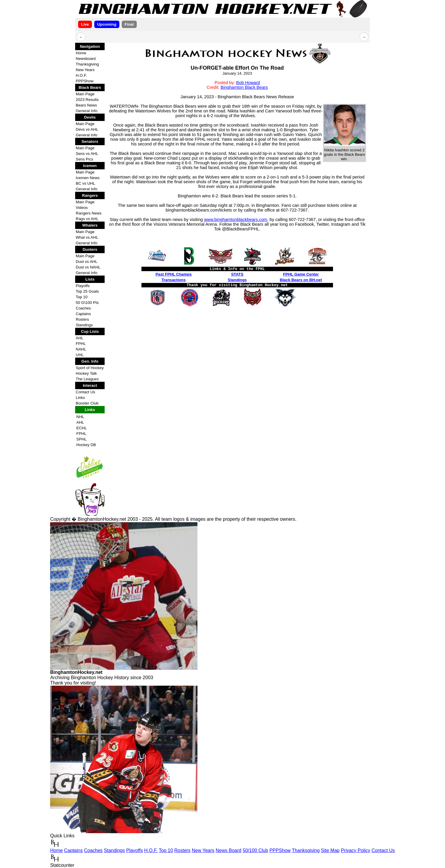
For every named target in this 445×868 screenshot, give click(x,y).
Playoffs (83, 286)
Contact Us (85, 392)
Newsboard (86, 59)
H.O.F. (81, 75)
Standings (84, 325)
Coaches (83, 308)
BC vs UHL (85, 183)
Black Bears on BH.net (301, 280)
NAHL (81, 349)
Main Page (85, 94)
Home (81, 53)
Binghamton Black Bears (244, 87)
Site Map (330, 850)
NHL (80, 417)
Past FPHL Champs (174, 274)
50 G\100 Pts (87, 303)
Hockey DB (86, 445)
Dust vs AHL (86, 262)
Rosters (82, 319)
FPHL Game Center (301, 274)
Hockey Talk (86, 373)
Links (80, 398)
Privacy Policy (356, 850)
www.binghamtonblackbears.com (235, 220)
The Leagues (87, 379)
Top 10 (82, 297)
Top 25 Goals (87, 291)
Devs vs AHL (87, 129)
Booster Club (87, 403)
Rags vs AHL (87, 219)
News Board (229, 850)
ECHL (82, 428)
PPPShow (85, 81)
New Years (85, 70)
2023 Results (87, 100)
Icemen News (88, 178)
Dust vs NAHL (88, 267)
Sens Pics (84, 159)
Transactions (174, 280)
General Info (86, 111)
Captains (83, 314)
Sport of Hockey (90, 368)
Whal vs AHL (87, 237)
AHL (80, 338)
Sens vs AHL (87, 154)
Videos (82, 208)
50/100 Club (255, 850)
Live (85, 24)
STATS (237, 274)
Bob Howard (248, 83)
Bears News (86, 105)
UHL (80, 355)
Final (129, 24)
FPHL (81, 344)
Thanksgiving (87, 64)
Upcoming (107, 24)
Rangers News (89, 213)
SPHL (81, 439)
